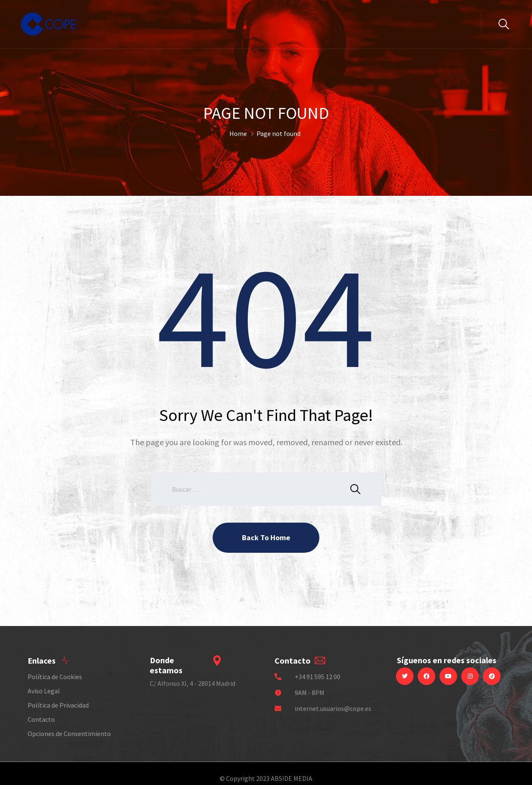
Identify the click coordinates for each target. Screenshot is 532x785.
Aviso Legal (44, 691)
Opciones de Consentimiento (69, 734)
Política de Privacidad (58, 705)
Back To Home (266, 537)
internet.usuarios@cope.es (333, 708)
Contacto (41, 719)
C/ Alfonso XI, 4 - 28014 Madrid (193, 683)
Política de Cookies (55, 677)
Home (238, 133)
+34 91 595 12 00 (317, 677)
